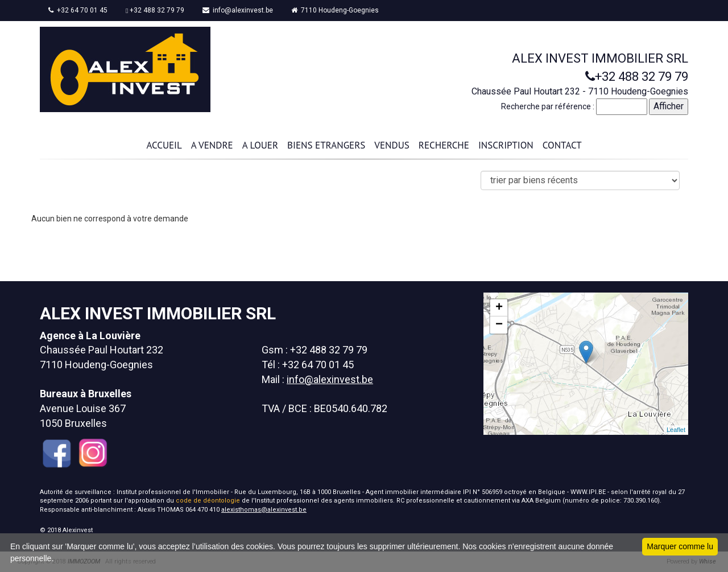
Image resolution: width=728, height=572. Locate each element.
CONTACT (562, 145)
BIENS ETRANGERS (326, 145)
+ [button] (499, 308)
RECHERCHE (444, 145)
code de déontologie (208, 501)
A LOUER (260, 145)
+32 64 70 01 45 (78, 10)
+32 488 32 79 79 (155, 10)
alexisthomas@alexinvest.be (264, 510)
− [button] (499, 325)
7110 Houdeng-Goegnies (335, 10)
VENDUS (392, 145)
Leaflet (676, 430)
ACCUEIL (164, 145)
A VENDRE (212, 145)
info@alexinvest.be (238, 10)
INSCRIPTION (506, 145)
